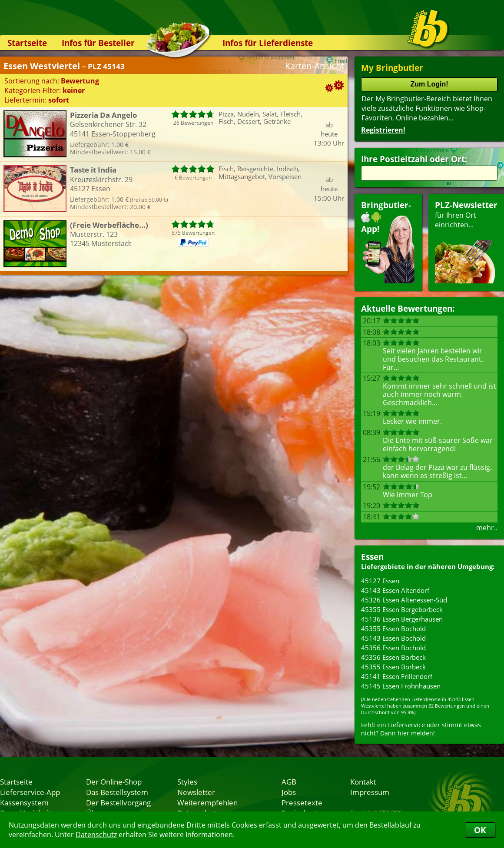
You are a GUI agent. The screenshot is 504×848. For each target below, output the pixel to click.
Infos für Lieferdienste (268, 43)
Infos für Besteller (98, 43)
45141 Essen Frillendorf (397, 676)
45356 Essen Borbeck (393, 657)
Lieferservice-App (30, 792)
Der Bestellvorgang (118, 802)
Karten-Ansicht (315, 66)
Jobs (289, 792)
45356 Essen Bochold (393, 648)
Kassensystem (24, 802)
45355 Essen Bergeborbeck (402, 609)
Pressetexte (302, 802)
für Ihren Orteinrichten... (466, 241)
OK (480, 830)
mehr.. (487, 528)
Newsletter (196, 792)
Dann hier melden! (408, 733)
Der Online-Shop (114, 781)
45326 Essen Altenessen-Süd (404, 600)
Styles (187, 781)
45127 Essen (380, 581)
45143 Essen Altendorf (395, 590)
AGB (289, 781)
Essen (372, 557)
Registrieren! (383, 130)
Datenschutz (96, 835)
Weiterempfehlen (207, 802)
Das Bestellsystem (117, 792)
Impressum (370, 792)
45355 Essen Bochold (393, 629)
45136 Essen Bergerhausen (402, 619)
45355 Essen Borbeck (393, 667)
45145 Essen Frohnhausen (401, 686)
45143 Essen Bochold (393, 638)
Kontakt (363, 781)
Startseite (27, 43)
